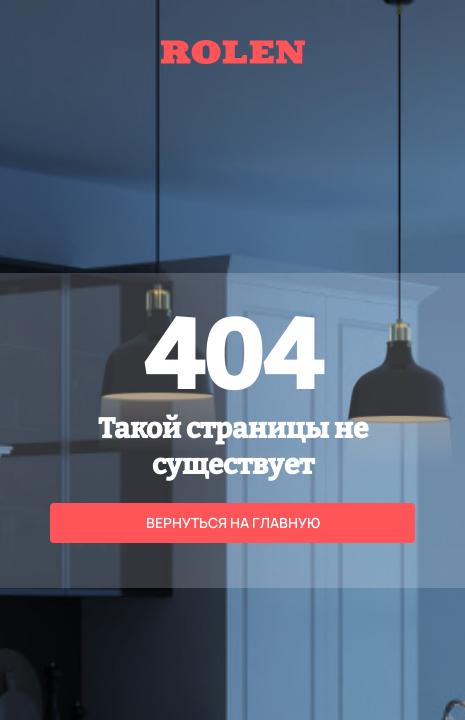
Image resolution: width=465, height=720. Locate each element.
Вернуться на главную (233, 522)
